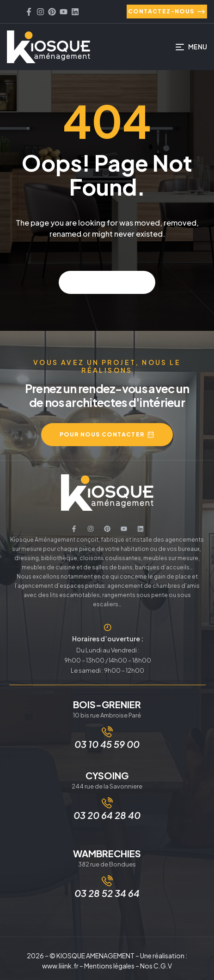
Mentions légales (109, 966)
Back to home (107, 282)
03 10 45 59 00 (107, 744)
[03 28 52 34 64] (107, 881)
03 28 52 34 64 (107, 893)
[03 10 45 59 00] (107, 732)
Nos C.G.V (156, 966)
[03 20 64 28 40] (107, 803)
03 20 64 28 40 (107, 815)
